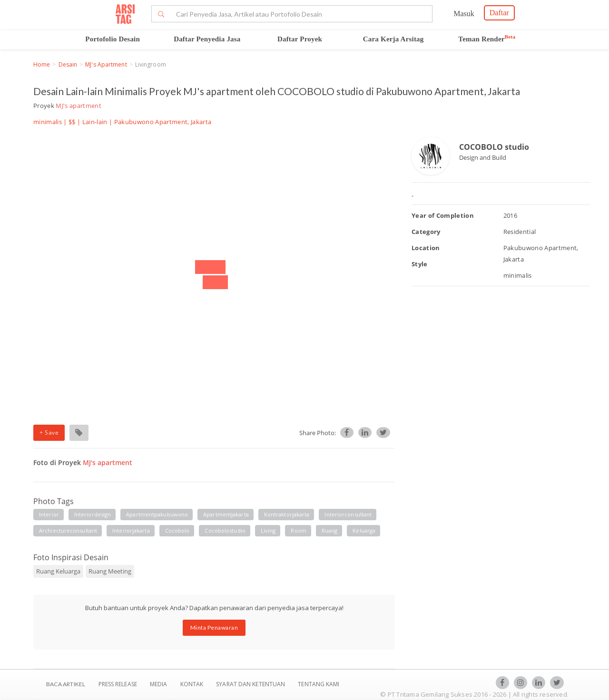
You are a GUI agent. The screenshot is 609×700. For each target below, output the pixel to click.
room (298, 530)
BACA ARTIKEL (66, 684)
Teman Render (487, 39)
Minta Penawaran (214, 627)
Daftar (499, 13)
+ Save (49, 433)
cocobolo (177, 530)
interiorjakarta (131, 530)
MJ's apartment (106, 64)
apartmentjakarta (226, 514)
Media (159, 684)
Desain (68, 64)
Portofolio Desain (113, 39)
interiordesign (93, 514)
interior (49, 514)
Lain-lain (95, 122)
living (268, 530)
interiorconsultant (348, 514)
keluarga (364, 530)
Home (42, 64)
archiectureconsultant (68, 530)
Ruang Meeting (110, 571)
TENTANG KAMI (319, 684)
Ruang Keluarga (58, 571)
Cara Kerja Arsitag (393, 39)
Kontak (193, 684)
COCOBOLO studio (494, 147)
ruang (330, 530)
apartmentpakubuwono (157, 514)
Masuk (464, 14)
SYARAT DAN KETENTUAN (251, 684)
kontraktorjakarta (287, 514)
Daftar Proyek (300, 39)
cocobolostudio (225, 530)
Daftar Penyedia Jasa (207, 39)
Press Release (118, 684)
